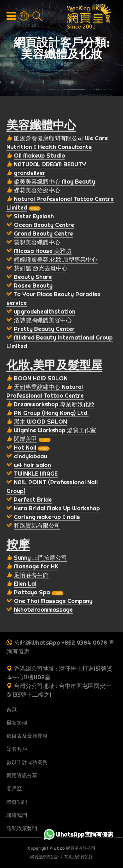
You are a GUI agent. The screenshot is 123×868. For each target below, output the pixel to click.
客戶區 (14, 788)
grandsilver (30, 173)
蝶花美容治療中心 (37, 191)
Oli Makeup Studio (39, 156)
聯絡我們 (17, 815)
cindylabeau (30, 457)
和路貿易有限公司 (37, 526)
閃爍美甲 (25, 439)
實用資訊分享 (22, 775)
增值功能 (17, 802)
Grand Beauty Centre (43, 234)
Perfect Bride (33, 500)
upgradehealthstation (45, 312)
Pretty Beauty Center (44, 329)
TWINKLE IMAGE (36, 474)
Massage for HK (36, 567)
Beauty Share (33, 277)
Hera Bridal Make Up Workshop (57, 509)
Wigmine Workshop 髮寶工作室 (55, 431)
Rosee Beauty (33, 286)
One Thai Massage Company (53, 602)
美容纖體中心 (41, 125)
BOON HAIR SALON (41, 379)
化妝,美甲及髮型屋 (54, 365)
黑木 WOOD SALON (40, 422)
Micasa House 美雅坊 (43, 251)
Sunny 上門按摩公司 (40, 558)
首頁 (12, 709)
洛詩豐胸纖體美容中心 (43, 321)
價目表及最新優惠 (27, 736)
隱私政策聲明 (22, 828)
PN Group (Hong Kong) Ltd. (51, 413)
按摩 (18, 545)
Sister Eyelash (34, 217)
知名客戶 (17, 749)
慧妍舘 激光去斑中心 (41, 269)
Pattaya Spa (32, 593)
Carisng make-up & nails (47, 517)
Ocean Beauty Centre (44, 225)
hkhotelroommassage (43, 610)
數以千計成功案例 (27, 762)
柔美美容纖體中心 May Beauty (54, 182)
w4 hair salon (32, 465)
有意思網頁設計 (78, 857)
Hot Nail (25, 448)
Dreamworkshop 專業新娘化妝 (54, 405)
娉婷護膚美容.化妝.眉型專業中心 (56, 260)
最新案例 (17, 723)
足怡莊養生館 (31, 576)
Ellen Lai (25, 584)
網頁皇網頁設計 (45, 857)
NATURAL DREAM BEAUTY (50, 165)
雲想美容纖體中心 (37, 243)
